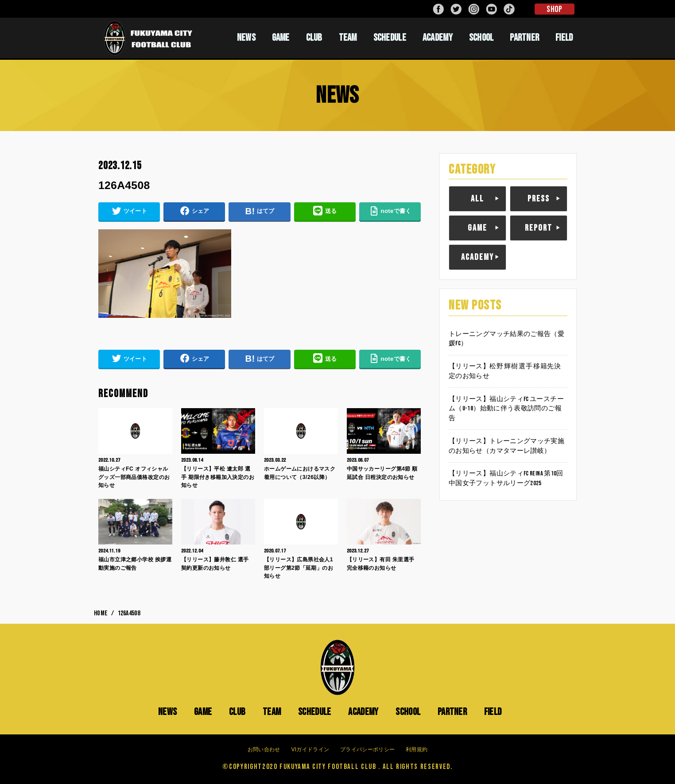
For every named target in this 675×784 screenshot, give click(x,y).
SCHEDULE (390, 38)
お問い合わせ (264, 749)
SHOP (554, 9)
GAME (281, 38)
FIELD (564, 38)
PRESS (539, 199)
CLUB (314, 38)
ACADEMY (438, 38)
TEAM (348, 38)
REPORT (539, 228)
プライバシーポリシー (367, 749)
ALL (477, 199)
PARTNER (524, 38)
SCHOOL (481, 38)
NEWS (246, 38)
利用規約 (417, 749)
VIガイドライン (310, 749)
